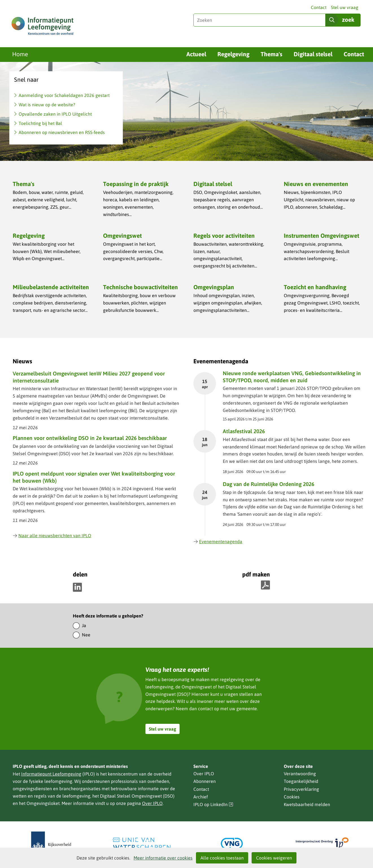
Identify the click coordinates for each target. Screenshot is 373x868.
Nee (86, 635)
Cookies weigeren (274, 858)
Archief (201, 797)
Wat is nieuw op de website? (47, 105)
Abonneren (205, 781)
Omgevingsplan (214, 287)
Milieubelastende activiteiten (51, 287)
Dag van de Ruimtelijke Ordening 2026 (269, 484)
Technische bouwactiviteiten (140, 287)
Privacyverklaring (301, 789)
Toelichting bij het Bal (40, 123)
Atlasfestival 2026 (244, 431)
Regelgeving (233, 54)
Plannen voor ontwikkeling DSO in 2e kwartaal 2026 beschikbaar (90, 438)
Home (20, 54)
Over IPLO (152, 803)
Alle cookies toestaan (222, 858)
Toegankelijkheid (301, 781)
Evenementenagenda (218, 541)
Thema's (271, 54)
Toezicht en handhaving (315, 287)
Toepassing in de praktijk (136, 184)
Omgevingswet (122, 236)
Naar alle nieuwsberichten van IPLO (52, 536)
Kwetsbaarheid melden (307, 804)
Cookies (292, 797)
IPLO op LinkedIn (213, 805)
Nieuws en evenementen (316, 184)
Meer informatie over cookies (163, 858)
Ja (84, 625)
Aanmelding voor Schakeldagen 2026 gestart (64, 95)
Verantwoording (300, 774)
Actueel (196, 54)
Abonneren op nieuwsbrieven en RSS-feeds (62, 132)
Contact (319, 7)
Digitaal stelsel (313, 54)
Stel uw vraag (345, 7)
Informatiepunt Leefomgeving (51, 774)
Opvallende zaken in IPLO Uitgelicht (55, 114)
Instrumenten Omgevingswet (321, 236)
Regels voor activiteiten (224, 236)
